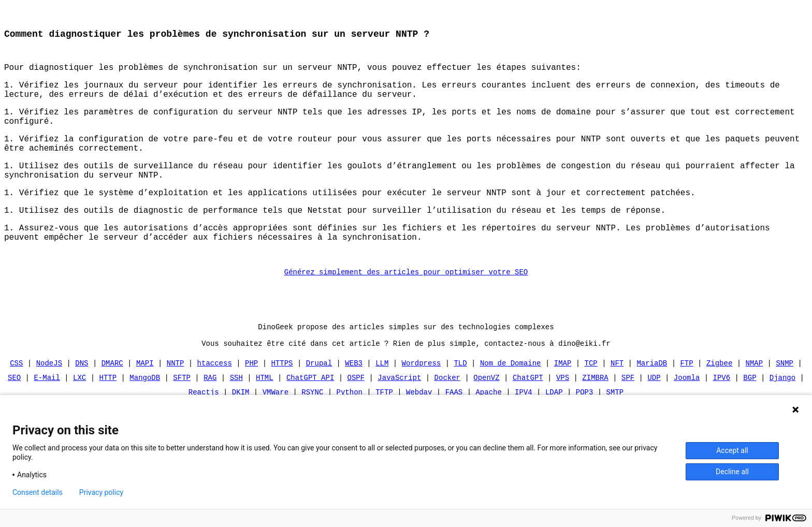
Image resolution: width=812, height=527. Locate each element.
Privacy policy (101, 492)
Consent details (38, 492)
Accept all (732, 450)
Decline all (732, 472)
